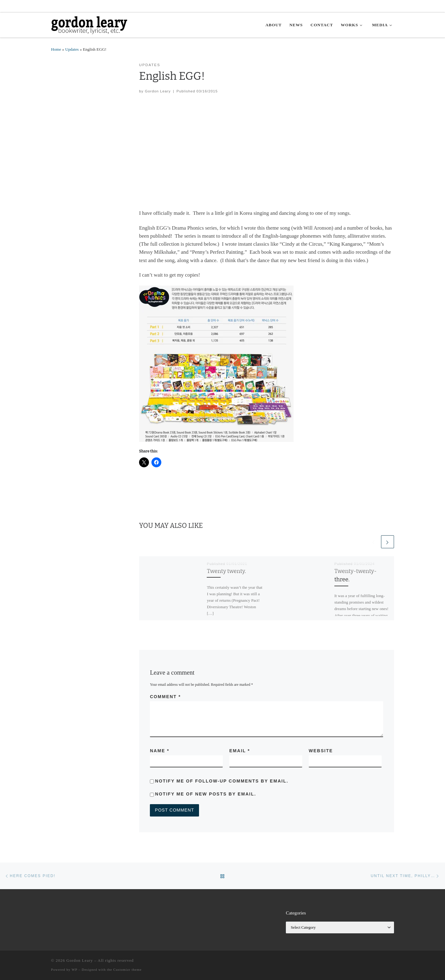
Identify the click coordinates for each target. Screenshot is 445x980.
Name (160, 751)
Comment (165, 697)
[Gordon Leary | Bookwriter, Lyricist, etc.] (90, 24)
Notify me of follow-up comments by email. (222, 781)
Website (321, 751)
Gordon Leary (158, 91)
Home (56, 49)
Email (240, 751)
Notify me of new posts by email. (206, 794)
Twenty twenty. (226, 571)
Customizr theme (128, 969)
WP (74, 969)
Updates (72, 49)
